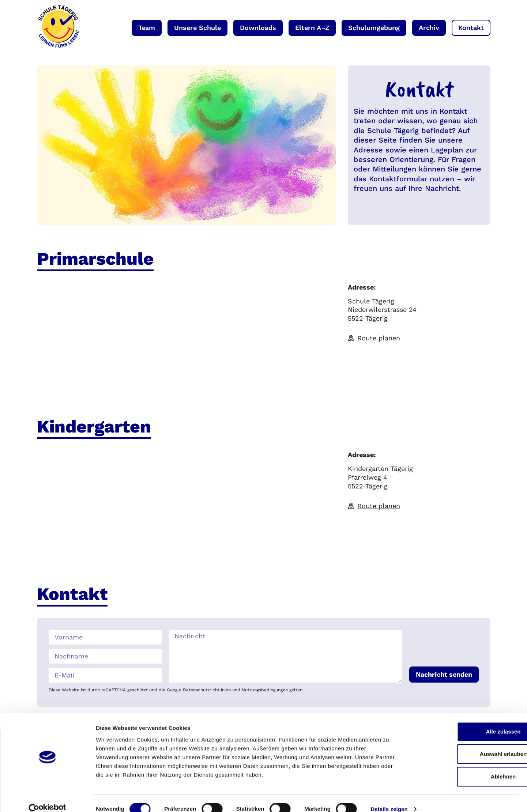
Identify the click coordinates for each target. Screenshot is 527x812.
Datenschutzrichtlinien (207, 690)
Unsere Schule (197, 28)
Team (147, 28)
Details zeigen (389, 798)
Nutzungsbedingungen (265, 690)
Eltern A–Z (312, 28)
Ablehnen (466, 765)
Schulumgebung (374, 28)
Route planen (379, 338)
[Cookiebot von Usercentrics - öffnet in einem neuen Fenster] (47, 798)
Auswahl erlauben (466, 742)
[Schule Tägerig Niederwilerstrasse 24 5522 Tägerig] (187, 338)
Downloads (258, 28)
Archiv (429, 28)
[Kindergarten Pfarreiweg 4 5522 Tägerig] (187, 505)
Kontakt (471, 28)
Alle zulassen (466, 720)
